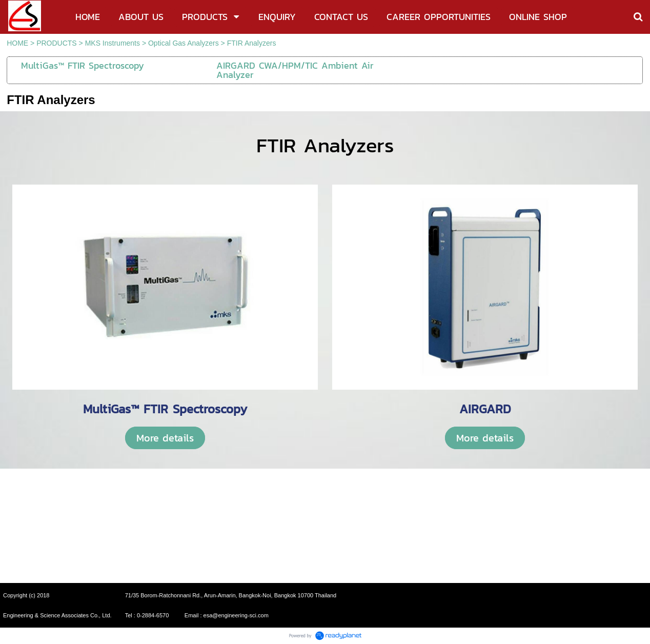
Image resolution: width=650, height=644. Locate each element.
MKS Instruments (113, 43)
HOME (17, 43)
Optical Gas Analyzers (184, 43)
